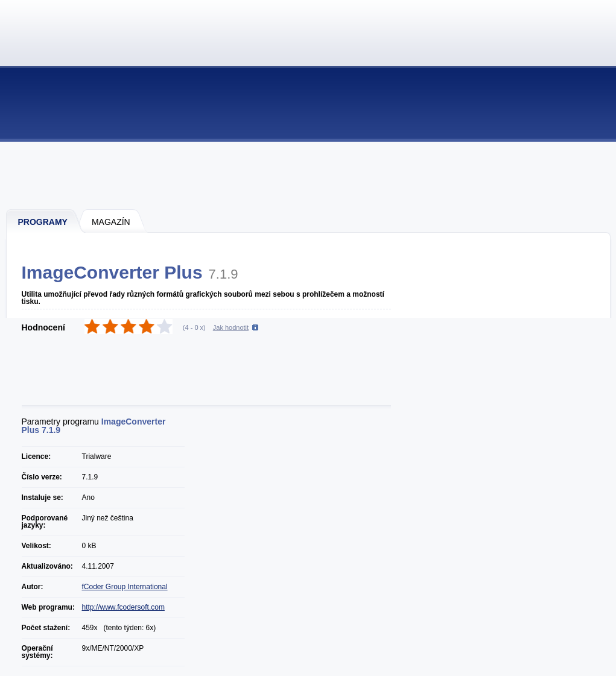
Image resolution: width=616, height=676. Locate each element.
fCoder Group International (125, 587)
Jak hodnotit (231, 327)
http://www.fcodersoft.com (123, 607)
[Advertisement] (309, 175)
